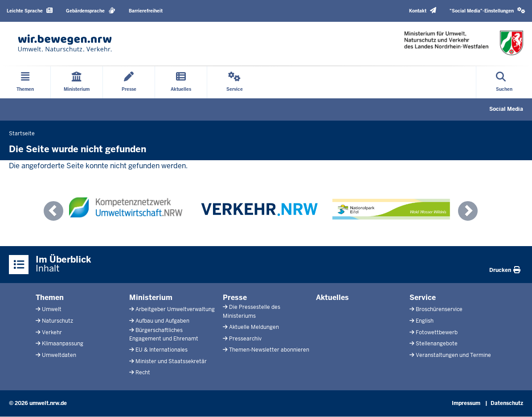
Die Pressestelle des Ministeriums (252, 311)
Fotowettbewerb (437, 332)
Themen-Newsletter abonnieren (269, 350)
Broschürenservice (439, 309)
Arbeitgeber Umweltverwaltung (175, 309)
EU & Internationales (162, 350)
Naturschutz (57, 321)
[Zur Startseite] (65, 43)
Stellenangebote (437, 344)
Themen (50, 298)
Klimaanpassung (63, 344)
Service (423, 298)
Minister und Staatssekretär (171, 361)
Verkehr (52, 332)
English (425, 321)
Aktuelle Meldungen (254, 327)
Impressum (466, 403)
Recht (143, 372)
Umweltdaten (59, 355)
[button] (487, 11)
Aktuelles (332, 298)
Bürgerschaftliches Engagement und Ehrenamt (164, 334)
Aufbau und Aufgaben (162, 321)
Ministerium (151, 298)
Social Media (506, 109)
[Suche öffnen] (504, 82)
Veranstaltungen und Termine (453, 355)
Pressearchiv (245, 339)
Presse (235, 298)
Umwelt (52, 309)
